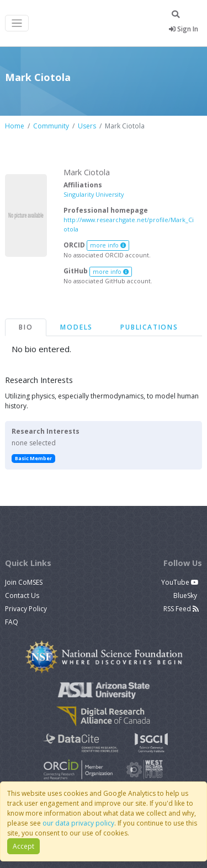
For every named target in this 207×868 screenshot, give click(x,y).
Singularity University (94, 194)
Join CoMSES (24, 582)
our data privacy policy (78, 823)
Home (15, 126)
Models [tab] (76, 327)
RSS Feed (181, 609)
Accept (23, 846)
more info (108, 245)
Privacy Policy (26, 609)
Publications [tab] (149, 327)
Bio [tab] (26, 327)
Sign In (184, 29)
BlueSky (186, 595)
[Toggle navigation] (17, 23)
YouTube (180, 582)
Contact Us (22, 595)
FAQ (12, 622)
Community (51, 126)
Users (87, 126)
